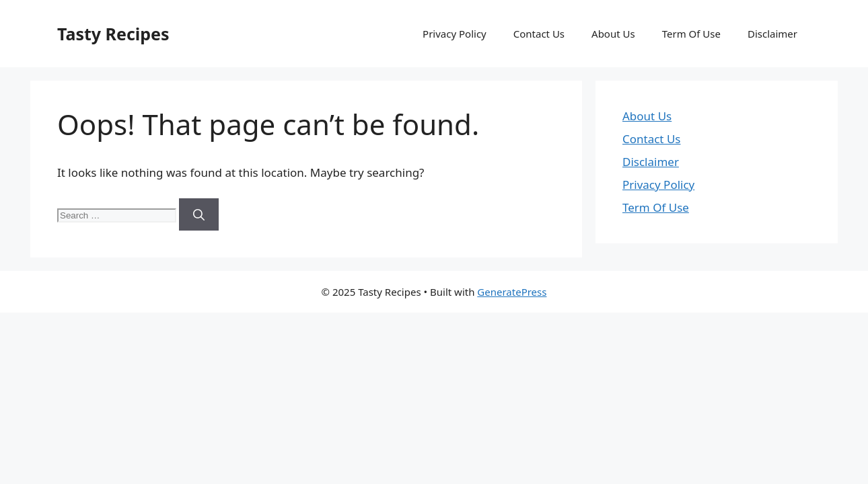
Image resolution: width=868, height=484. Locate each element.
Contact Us (539, 34)
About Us (613, 34)
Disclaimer (772, 34)
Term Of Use (691, 34)
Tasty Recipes (113, 34)
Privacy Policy (455, 34)
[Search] (199, 214)
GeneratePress (512, 292)
